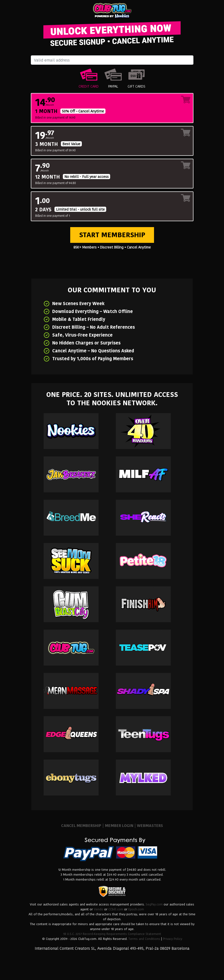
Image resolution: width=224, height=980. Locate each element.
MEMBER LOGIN (119, 826)
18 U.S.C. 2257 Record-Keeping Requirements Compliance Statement (112, 934)
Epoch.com (136, 909)
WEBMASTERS (150, 826)
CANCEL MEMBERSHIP (81, 826)
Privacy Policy (172, 939)
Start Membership (112, 235)
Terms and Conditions (144, 939)
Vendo (99, 909)
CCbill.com (116, 909)
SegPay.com (154, 904)
